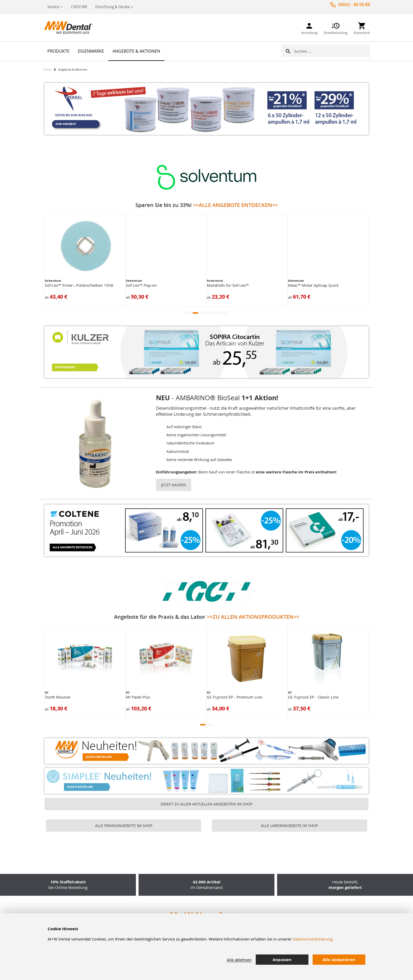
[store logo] (70, 28)
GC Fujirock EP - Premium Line (234, 697)
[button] (188, 313)
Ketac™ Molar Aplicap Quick (313, 285)
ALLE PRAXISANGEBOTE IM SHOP (124, 826)
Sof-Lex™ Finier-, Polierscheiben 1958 (79, 285)
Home (47, 69)
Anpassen (282, 960)
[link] (309, 28)
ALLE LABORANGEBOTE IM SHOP (289, 826)
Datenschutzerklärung (313, 939)
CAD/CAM (79, 7)
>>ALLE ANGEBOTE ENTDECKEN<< (235, 205)
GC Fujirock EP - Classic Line (313, 697)
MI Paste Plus (138, 697)
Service (53, 7)
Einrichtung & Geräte (113, 7)
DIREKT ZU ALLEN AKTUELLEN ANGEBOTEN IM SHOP (206, 804)
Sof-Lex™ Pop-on (141, 285)
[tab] (374, 960)
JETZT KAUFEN (174, 485)
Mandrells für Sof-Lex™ (228, 285)
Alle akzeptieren (339, 960)
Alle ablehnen (239, 960)
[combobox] (332, 51)
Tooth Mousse (58, 697)
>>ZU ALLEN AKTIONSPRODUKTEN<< (253, 617)
